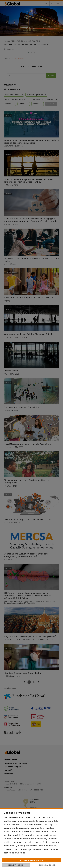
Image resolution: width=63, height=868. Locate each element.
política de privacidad (14, 853)
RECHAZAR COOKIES (16, 865)
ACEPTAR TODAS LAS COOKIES (32, 860)
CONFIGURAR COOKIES (47, 865)
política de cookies (39, 849)
